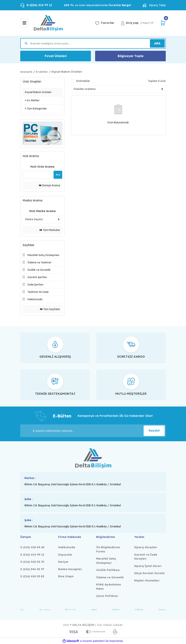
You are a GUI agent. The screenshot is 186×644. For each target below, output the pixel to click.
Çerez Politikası (107, 596)
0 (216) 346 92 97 (32, 569)
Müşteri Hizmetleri (147, 580)
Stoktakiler (83, 81)
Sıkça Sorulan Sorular (150, 573)
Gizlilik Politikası (108, 570)
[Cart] (163, 23)
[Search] (93, 43)
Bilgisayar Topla (131, 56)
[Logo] (48, 23)
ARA (157, 43)
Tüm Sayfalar (50, 309)
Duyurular (65, 555)
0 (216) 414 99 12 (32, 555)
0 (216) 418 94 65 (32, 547)
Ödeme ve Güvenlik (110, 577)
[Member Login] (131, 23)
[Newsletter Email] (93, 431)
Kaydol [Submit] (154, 431)
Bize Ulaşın (66, 576)
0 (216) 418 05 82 (32, 576)
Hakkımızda (67, 547)
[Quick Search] (36, 175)
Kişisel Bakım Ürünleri (67, 72)
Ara (58, 175)
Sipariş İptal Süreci (148, 566)
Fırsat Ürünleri (56, 56)
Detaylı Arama (50, 185)
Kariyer (63, 562)
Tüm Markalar (50, 230)
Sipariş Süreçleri (146, 547)
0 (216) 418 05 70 (32, 562)
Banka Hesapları (70, 569)
